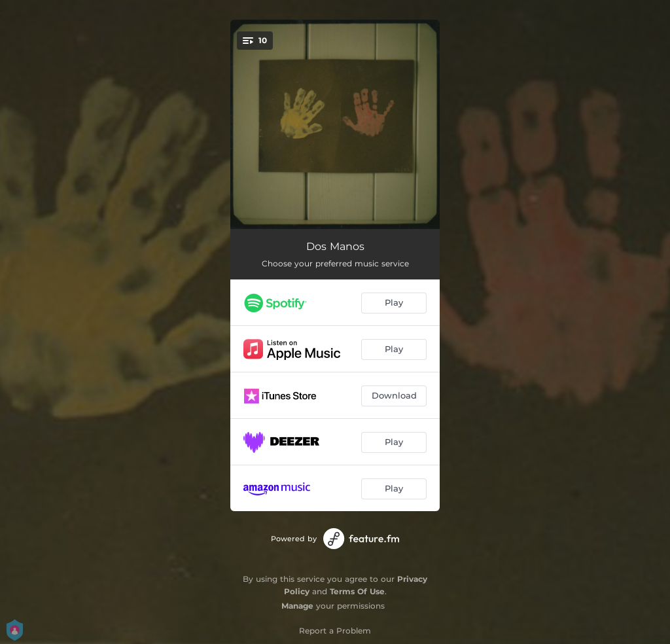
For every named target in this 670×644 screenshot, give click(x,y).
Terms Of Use (357, 591)
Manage (297, 606)
